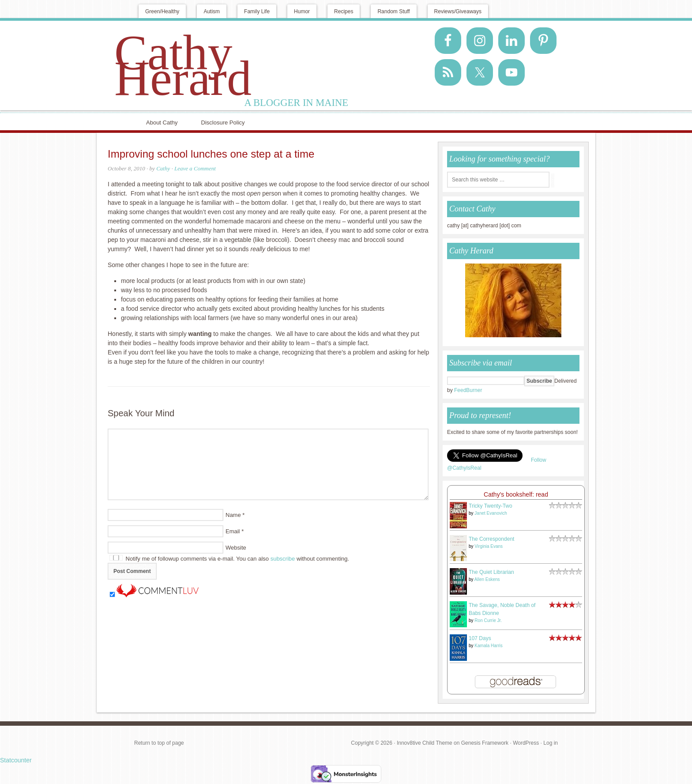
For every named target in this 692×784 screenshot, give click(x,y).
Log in (551, 743)
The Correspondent (491, 539)
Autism (212, 11)
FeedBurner (468, 390)
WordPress (526, 743)
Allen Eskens (487, 579)
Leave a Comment (195, 168)
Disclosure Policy (223, 122)
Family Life (257, 11)
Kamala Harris (488, 646)
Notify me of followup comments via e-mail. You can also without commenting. (229, 559)
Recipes (344, 11)
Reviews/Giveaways (458, 11)
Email (233, 531)
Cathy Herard (183, 65)
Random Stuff (393, 11)
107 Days (480, 638)
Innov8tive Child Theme (425, 743)
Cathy (163, 168)
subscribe (283, 559)
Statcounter (16, 760)
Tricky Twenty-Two (491, 506)
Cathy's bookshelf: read (516, 494)
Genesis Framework (485, 743)
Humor (302, 11)
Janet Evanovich (491, 513)
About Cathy (162, 122)
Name (233, 515)
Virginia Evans (489, 546)
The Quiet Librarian (491, 572)
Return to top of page (159, 743)
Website (236, 548)
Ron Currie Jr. (488, 620)
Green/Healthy (162, 11)
